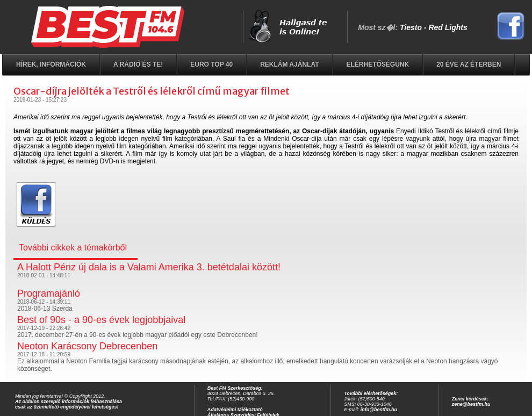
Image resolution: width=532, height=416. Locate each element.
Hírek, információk (51, 64)
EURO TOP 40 (211, 64)
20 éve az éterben (469, 64)
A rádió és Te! (138, 64)
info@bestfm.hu (379, 410)
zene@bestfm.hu (471, 404)
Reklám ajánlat (289, 64)
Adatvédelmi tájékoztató (235, 410)
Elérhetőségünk (378, 64)
